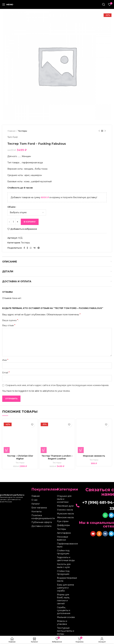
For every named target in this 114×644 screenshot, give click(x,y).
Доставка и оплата (41, 526)
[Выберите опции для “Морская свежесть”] (81, 450)
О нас (35, 500)
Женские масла (65, 517)
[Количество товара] (13, 222)
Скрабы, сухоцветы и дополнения (64, 610)
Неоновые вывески (63, 538)
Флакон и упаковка (62, 623)
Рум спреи (63, 521)
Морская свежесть (94, 456)
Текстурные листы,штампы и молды (66, 631)
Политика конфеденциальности (43, 517)
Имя (5, 360)
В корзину (30, 222)
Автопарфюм (64, 533)
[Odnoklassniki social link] (27, 248)
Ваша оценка (10, 320)
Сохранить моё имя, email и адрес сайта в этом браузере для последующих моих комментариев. (57, 385)
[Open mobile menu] (8, 4)
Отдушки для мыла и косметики (64, 499)
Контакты (37, 512)
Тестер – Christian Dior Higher (20, 457)
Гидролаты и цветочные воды (66, 559)
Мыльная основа (66, 617)
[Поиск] (104, 4)
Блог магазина (39, 508)
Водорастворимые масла (66, 579)
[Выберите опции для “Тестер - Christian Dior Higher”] (7, 450)
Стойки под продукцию (63, 552)
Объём (11, 207)
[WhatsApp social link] (31, 248)
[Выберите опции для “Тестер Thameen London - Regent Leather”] (44, 450)
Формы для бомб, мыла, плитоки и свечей (63, 599)
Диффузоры (63, 525)
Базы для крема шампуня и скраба (65, 588)
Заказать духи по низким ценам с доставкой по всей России (12, 498)
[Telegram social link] (39, 248)
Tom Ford (12, 137)
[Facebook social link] (24, 248)
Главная (12, 131)
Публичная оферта (42, 522)
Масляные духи (65, 506)
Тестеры (23, 131)
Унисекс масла (65, 510)
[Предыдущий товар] (99, 131)
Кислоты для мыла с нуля (64, 566)
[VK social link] (35, 248)
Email (6, 373)
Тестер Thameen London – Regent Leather (57, 457)
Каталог (36, 504)
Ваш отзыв (9, 325)
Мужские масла (65, 514)
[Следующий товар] (105, 131)
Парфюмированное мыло (66, 545)
